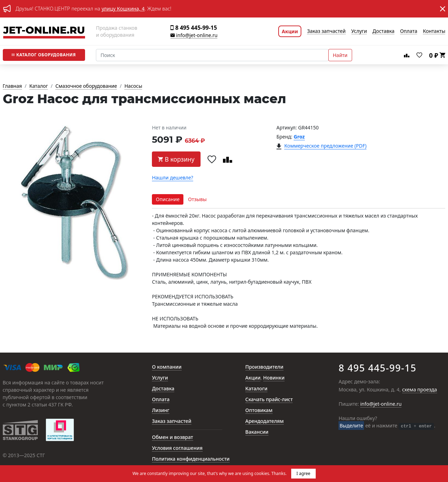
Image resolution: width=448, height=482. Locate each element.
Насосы (133, 86)
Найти (340, 55)
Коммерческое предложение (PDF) (325, 146)
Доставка (383, 31)
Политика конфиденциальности (191, 459)
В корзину (176, 159)
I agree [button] (303, 473)
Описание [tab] (168, 199)
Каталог (44, 55)
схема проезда (420, 390)
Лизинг (161, 410)
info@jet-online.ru (194, 36)
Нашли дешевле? (173, 178)
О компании (167, 367)
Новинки (274, 378)
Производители (264, 367)
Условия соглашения (177, 448)
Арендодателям (265, 421)
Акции (290, 31)
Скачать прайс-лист (269, 400)
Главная (12, 86)
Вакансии (257, 432)
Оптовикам (259, 410)
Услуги (359, 31)
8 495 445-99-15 (194, 28)
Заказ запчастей (326, 31)
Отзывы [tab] (197, 199)
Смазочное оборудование (86, 86)
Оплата (409, 31)
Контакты (434, 31)
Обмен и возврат (173, 437)
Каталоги (256, 389)
